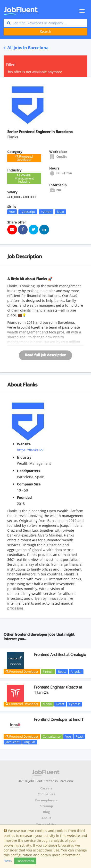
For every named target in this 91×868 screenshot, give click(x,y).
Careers (46, 788)
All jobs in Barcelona (26, 48)
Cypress (75, 704)
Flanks (30, 385)
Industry (24, 457)
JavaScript (13, 742)
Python (46, 212)
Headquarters (29, 471)
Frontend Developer (22, 671)
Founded (24, 497)
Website (24, 444)
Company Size (29, 484)
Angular (76, 671)
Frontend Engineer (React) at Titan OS (58, 690)
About (46, 818)
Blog (46, 812)
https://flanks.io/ (30, 450)
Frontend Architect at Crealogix (60, 655)
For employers (46, 800)
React (62, 671)
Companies (46, 794)
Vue (12, 212)
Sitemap (46, 806)
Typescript (28, 212)
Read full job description (45, 355)
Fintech (48, 671)
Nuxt (61, 212)
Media (47, 704)
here (7, 861)
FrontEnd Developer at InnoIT (59, 720)
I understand (25, 861)
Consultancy (52, 736)
